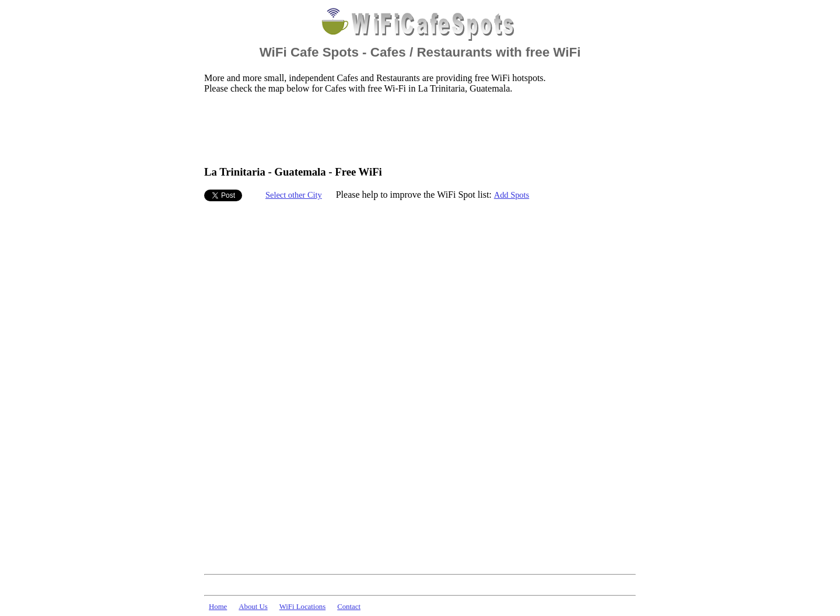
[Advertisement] (416, 129)
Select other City (294, 195)
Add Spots (512, 195)
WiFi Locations (302, 607)
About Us (253, 607)
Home (218, 607)
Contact (349, 607)
